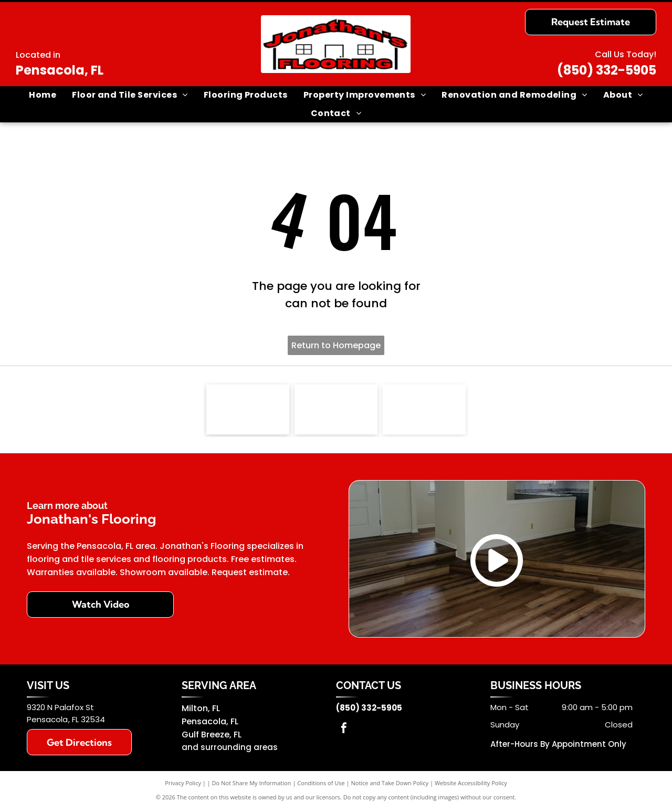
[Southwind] (336, 411)
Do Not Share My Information (252, 785)
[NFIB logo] (248, 411)
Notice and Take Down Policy (390, 785)
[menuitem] (43, 95)
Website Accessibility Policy (471, 785)
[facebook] (344, 732)
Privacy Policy (183, 785)
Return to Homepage (336, 345)
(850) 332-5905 (607, 70)
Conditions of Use (321, 785)
